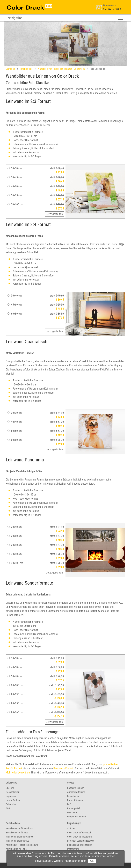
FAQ (69, 804)
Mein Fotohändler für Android (20, 837)
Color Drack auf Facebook (79, 833)
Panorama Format (63, 768)
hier (83, 861)
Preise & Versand (75, 800)
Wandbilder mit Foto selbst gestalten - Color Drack (61, 69)
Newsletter (72, 812)
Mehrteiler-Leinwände (18, 773)
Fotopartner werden (77, 817)
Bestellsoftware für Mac (17, 833)
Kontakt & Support (76, 788)
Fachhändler (73, 796)
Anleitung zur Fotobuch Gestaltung (22, 845)
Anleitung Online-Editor (17, 849)
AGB (8, 808)
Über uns (10, 788)
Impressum (11, 796)
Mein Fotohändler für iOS (17, 841)
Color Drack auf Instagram (79, 837)
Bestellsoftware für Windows (19, 828)
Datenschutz (12, 804)
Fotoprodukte (26, 69)
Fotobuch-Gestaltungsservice (81, 841)
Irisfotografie (73, 849)
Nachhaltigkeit (13, 792)
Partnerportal (73, 808)
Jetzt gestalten (54, 214)
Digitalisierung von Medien (80, 845)
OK (92, 861)
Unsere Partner (13, 800)
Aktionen (71, 828)
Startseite (10, 69)
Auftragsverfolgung (76, 792)
